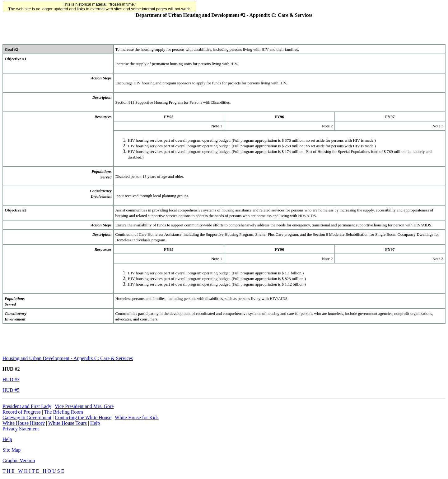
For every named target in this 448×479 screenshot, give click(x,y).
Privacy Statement (21, 429)
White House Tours (68, 423)
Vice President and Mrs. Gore (84, 406)
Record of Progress (22, 412)
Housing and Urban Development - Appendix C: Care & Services (68, 358)
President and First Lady (27, 406)
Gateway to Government (27, 417)
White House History (24, 423)
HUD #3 (11, 379)
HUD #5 (11, 390)
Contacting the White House (83, 417)
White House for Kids (137, 417)
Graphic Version (19, 460)
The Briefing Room (64, 412)
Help (95, 423)
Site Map (12, 450)
